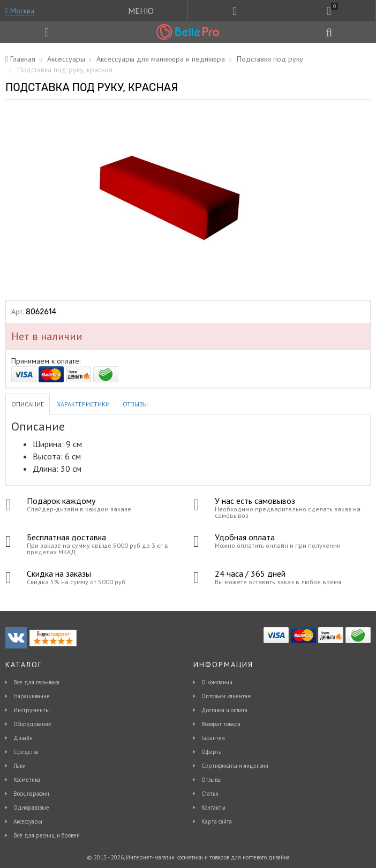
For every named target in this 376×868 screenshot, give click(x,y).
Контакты (213, 807)
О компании (217, 682)
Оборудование (32, 724)
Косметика (27, 780)
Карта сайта (217, 821)
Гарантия (213, 738)
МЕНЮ (141, 11)
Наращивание (32, 696)
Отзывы (135, 404)
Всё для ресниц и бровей (47, 835)
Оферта (212, 752)
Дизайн (23, 738)
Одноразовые (31, 807)
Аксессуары (28, 821)
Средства (26, 752)
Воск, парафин (31, 794)
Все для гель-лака (36, 682)
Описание (28, 404)
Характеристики (83, 404)
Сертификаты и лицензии (235, 766)
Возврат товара (221, 724)
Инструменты (32, 710)
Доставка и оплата (224, 710)
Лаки (20, 766)
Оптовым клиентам (227, 696)
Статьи (210, 794)
